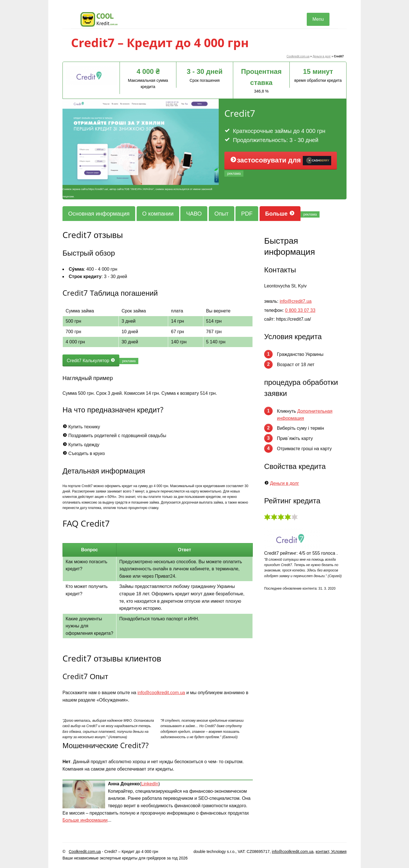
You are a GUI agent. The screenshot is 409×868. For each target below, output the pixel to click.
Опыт (222, 214)
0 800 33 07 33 (300, 310)
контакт (322, 852)
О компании (158, 214)
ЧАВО (194, 214)
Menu (318, 19)
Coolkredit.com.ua (298, 56)
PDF (247, 214)
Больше (280, 213)
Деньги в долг (322, 56)
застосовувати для (281, 161)
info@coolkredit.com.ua (161, 693)
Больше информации (85, 820)
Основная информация (99, 214)
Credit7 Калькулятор (91, 360)
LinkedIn (150, 784)
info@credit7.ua (296, 301)
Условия (338, 852)
